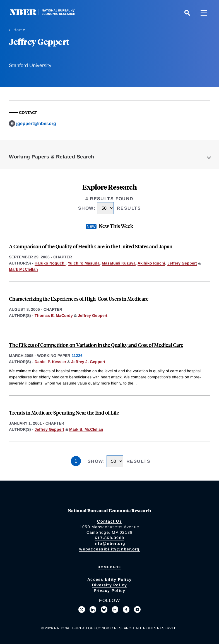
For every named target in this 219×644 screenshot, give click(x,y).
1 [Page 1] (76, 461)
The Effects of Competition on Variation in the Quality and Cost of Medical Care (96, 345)
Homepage (109, 567)
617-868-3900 (109, 538)
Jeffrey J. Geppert (88, 362)
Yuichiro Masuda (84, 263)
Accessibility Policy (109, 579)
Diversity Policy (110, 585)
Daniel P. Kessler (50, 362)
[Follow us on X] (82, 609)
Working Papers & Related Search (52, 157)
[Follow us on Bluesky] (104, 609)
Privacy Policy (110, 591)
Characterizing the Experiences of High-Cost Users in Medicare (79, 299)
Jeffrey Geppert (93, 315)
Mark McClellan (23, 269)
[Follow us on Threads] (115, 609)
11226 (77, 356)
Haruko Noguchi (50, 263)
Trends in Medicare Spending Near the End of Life (64, 412)
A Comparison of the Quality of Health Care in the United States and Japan (91, 246)
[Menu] (204, 13)
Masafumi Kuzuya (119, 263)
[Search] (187, 13)
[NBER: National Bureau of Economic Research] (47, 14)
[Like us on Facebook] (126, 609)
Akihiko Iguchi (151, 263)
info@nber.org (109, 543)
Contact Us (109, 521)
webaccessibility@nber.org (109, 549)
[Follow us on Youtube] (137, 609)
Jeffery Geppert (182, 263)
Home (19, 30)
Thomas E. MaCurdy (54, 315)
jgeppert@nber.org (36, 123)
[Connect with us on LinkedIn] (93, 609)
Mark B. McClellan (86, 429)
